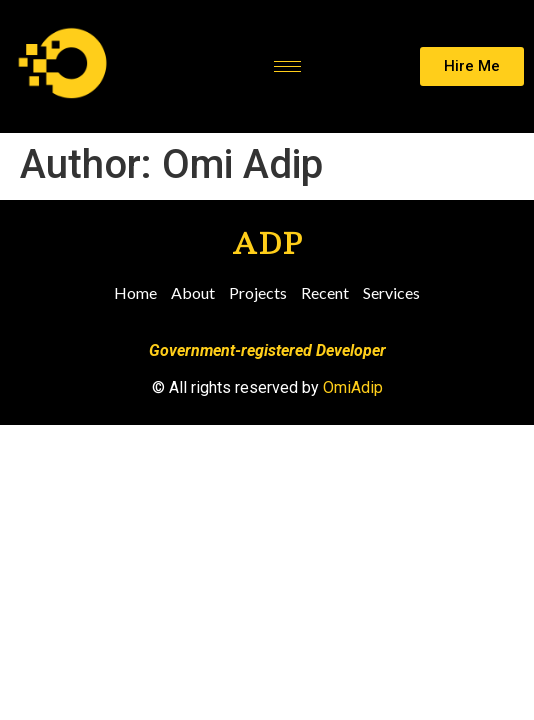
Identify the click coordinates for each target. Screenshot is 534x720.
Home (135, 292)
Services (391, 292)
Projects (258, 292)
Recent (325, 292)
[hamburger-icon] (287, 66)
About (193, 292)
